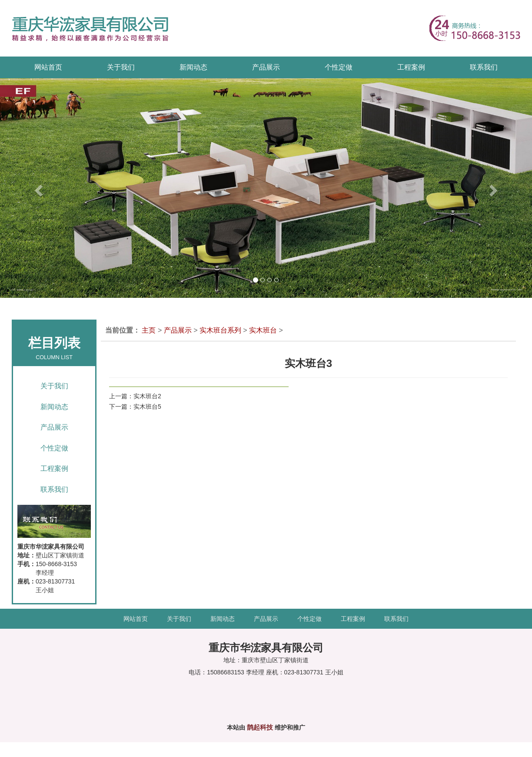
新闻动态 (54, 407)
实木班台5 (147, 407)
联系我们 (54, 489)
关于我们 (54, 386)
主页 (149, 330)
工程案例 (54, 469)
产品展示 (54, 427)
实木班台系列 (220, 330)
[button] (27, 188)
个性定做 (54, 448)
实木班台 (263, 330)
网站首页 (48, 67)
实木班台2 (147, 396)
